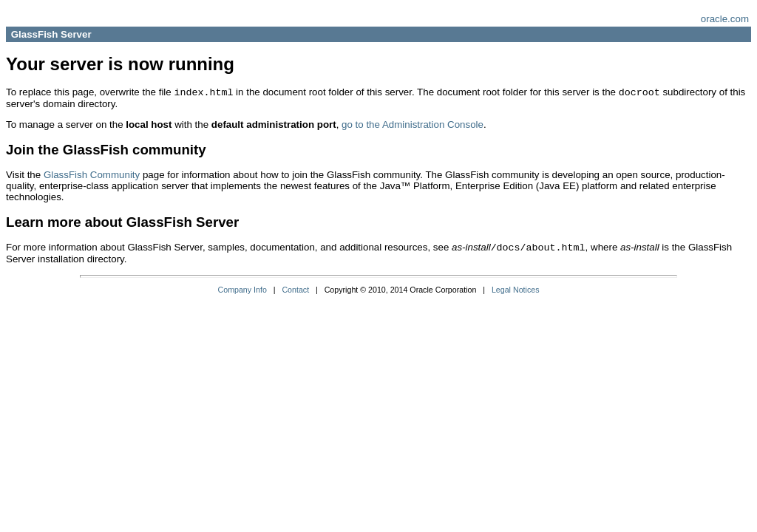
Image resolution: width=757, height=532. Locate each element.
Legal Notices (516, 290)
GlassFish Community (92, 175)
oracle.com (725, 19)
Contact (295, 290)
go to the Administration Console (413, 125)
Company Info (242, 290)
